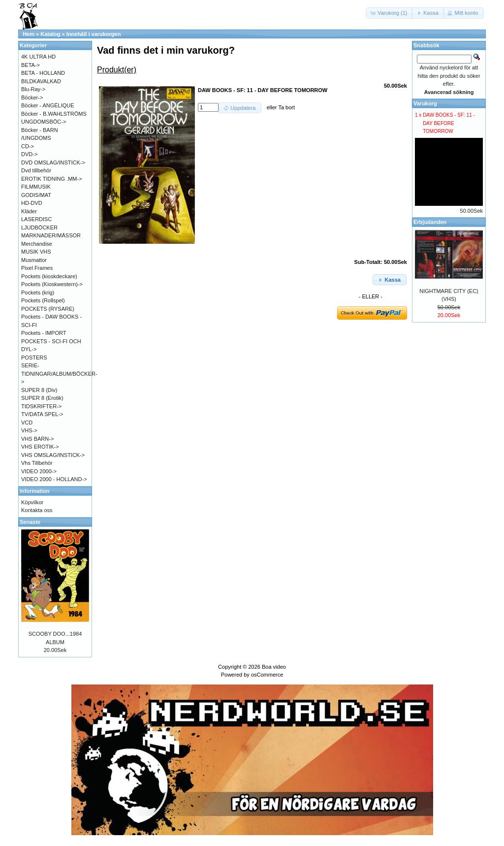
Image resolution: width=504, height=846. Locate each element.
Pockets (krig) (38, 293)
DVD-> (29, 154)
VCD (27, 423)
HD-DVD (32, 203)
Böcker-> (32, 98)
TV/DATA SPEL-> (42, 414)
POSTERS (34, 358)
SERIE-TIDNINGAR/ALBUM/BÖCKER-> (59, 374)
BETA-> (31, 65)
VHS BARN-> (37, 439)
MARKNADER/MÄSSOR (51, 235)
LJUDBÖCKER (39, 228)
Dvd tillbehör (36, 170)
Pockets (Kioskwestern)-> (52, 284)
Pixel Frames (37, 268)
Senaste (30, 522)
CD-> (28, 146)
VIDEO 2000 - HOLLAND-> (54, 479)
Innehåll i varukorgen (94, 34)
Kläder (29, 211)
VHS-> (29, 430)
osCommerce (267, 675)
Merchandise (37, 244)
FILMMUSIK (36, 187)
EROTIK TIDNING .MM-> (52, 179)
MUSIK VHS (36, 252)
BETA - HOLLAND (43, 73)
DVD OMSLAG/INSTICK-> (53, 163)
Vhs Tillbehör (37, 463)
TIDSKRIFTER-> (41, 406)
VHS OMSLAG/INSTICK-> (53, 455)
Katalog (50, 34)
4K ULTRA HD (38, 57)
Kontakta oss (37, 510)
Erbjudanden (430, 222)
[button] (389, 13)
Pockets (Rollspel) (43, 300)
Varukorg (425, 103)
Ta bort (286, 107)
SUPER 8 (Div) (39, 390)
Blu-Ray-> (33, 89)
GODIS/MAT (36, 195)
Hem (29, 34)
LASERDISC (36, 219)
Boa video (274, 667)
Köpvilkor (32, 502)
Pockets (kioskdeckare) (49, 276)
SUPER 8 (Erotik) (42, 398)
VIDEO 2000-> (39, 471)
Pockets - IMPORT (44, 333)
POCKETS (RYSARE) (48, 309)
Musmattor (34, 260)
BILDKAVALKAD (41, 81)
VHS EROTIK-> (40, 447)
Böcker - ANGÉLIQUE (48, 105)
